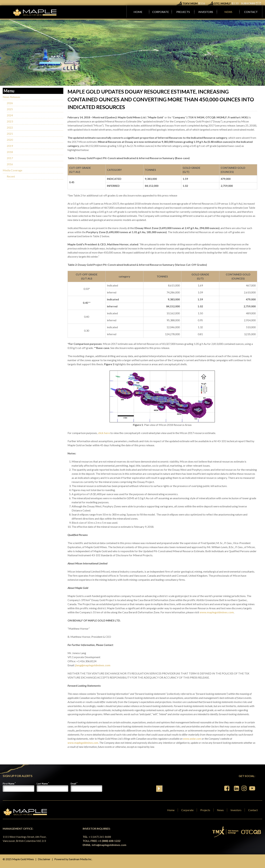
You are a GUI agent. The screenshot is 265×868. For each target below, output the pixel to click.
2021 (10, 134)
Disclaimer (44, 859)
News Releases (11, 97)
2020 (10, 140)
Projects (205, 810)
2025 (10, 109)
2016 (10, 164)
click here (104, 433)
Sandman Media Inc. (81, 859)
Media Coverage (12, 170)
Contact (253, 810)
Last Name (42, 784)
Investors (236, 810)
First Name (9, 784)
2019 (10, 146)
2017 (10, 158)
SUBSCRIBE (251, 3)
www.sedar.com (192, 739)
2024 (10, 115)
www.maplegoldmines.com (217, 612)
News (220, 810)
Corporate (187, 810)
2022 (10, 127)
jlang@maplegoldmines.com (93, 665)
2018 (10, 152)
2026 (10, 103)
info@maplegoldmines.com (109, 845)
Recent (11, 176)
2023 (10, 121)
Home (171, 810)
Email (73, 784)
